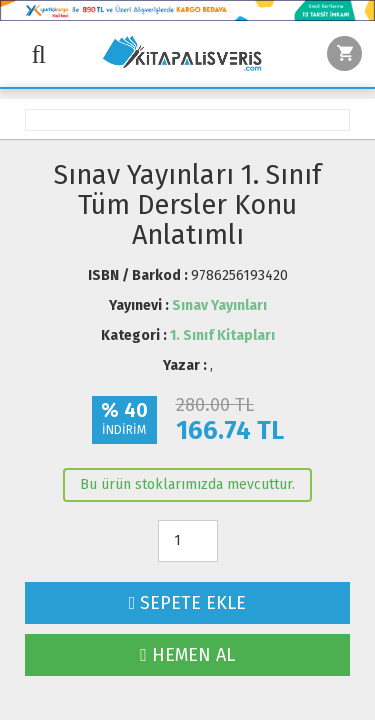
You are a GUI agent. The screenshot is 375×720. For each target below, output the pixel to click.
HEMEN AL (187, 655)
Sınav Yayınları (219, 305)
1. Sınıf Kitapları (222, 335)
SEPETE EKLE (188, 603)
